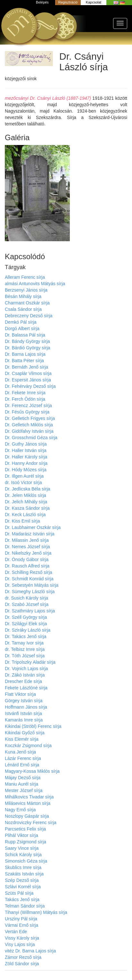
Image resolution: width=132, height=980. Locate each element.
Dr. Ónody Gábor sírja (27, 559)
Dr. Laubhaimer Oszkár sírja (33, 527)
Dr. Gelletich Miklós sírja (29, 425)
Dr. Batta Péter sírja (24, 361)
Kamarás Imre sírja (24, 720)
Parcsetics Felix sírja (25, 829)
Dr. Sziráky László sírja (28, 630)
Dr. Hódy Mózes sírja (26, 470)
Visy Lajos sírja (20, 944)
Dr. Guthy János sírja (26, 444)
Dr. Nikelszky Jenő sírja (28, 553)
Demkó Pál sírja (21, 322)
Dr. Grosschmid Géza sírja (31, 438)
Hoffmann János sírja (26, 707)
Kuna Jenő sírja (20, 752)
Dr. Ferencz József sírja (28, 405)
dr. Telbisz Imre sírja (25, 649)
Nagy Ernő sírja (20, 810)
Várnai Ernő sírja (21, 925)
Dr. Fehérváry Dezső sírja (30, 386)
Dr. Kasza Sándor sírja (27, 508)
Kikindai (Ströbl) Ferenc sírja (33, 726)
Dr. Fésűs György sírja (27, 412)
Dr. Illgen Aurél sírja (24, 476)
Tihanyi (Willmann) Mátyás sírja (36, 912)
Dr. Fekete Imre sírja (25, 393)
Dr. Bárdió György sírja (28, 348)
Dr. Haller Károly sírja (26, 457)
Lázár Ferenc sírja (23, 758)
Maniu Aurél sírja (21, 784)
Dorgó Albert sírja (22, 328)
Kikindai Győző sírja (25, 733)
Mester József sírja (24, 790)
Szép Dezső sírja (22, 880)
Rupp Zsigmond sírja (25, 842)
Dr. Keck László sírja (25, 515)
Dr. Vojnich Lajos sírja (26, 669)
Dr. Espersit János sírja (28, 380)
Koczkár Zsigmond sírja (28, 746)
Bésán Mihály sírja (23, 296)
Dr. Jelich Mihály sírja (26, 502)
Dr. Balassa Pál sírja (25, 335)
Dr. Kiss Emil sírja (22, 521)
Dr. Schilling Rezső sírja (29, 572)
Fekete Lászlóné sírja (26, 688)
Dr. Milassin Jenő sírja (27, 540)
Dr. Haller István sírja (26, 450)
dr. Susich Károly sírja (26, 598)
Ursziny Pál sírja (21, 919)
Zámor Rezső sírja (23, 957)
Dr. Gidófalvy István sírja (29, 431)
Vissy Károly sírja (22, 938)
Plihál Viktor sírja (21, 835)
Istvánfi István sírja (23, 713)
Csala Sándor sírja (23, 309)
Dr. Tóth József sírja (25, 656)
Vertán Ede (16, 932)
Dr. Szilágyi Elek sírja (26, 624)
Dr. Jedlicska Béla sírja (28, 489)
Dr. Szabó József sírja (27, 604)
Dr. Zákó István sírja (25, 675)
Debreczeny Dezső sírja (29, 316)
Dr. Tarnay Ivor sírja (24, 643)
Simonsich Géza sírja (26, 861)
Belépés (42, 2)
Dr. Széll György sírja (26, 617)
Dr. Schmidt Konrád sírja (29, 579)
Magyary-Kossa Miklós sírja (32, 771)
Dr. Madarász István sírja (30, 534)
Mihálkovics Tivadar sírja (29, 797)
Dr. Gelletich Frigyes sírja (30, 418)
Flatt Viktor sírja (20, 694)
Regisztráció (68, 2)
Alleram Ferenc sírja (25, 277)
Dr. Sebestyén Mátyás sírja (32, 585)
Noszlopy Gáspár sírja (27, 816)
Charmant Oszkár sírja (27, 303)
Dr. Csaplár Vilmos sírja (28, 373)
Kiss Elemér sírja (22, 739)
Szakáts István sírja (24, 874)
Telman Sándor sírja (25, 906)
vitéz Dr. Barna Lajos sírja (30, 951)
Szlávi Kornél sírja (23, 887)
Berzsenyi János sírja (26, 290)
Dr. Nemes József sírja (27, 547)
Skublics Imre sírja (23, 867)
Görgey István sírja (24, 701)
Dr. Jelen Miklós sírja (25, 495)
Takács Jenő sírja (22, 899)
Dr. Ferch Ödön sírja (25, 399)
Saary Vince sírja (22, 848)
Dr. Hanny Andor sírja (26, 463)
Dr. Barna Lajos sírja (25, 354)
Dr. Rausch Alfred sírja (27, 566)
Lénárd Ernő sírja (22, 765)
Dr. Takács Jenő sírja (26, 636)
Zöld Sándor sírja (22, 964)
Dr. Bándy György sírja (27, 341)
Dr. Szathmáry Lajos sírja (30, 611)
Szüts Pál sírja (19, 893)
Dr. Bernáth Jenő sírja (26, 367)
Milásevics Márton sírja (28, 803)
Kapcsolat (94, 2)
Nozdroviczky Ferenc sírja (31, 822)
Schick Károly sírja (23, 855)
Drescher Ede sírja (23, 681)
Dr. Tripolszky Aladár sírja (30, 662)
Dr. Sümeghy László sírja (30, 592)
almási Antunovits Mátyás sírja (35, 284)
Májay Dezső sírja (23, 778)
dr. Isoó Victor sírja (23, 482)
